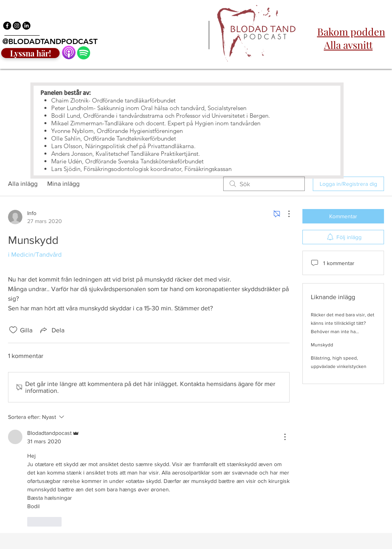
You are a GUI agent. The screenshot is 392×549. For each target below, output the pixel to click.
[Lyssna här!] (30, 53)
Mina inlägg (63, 184)
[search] (264, 184)
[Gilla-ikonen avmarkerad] (13, 330)
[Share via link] (52, 330)
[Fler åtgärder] (285, 214)
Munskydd (322, 345)
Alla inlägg (23, 184)
